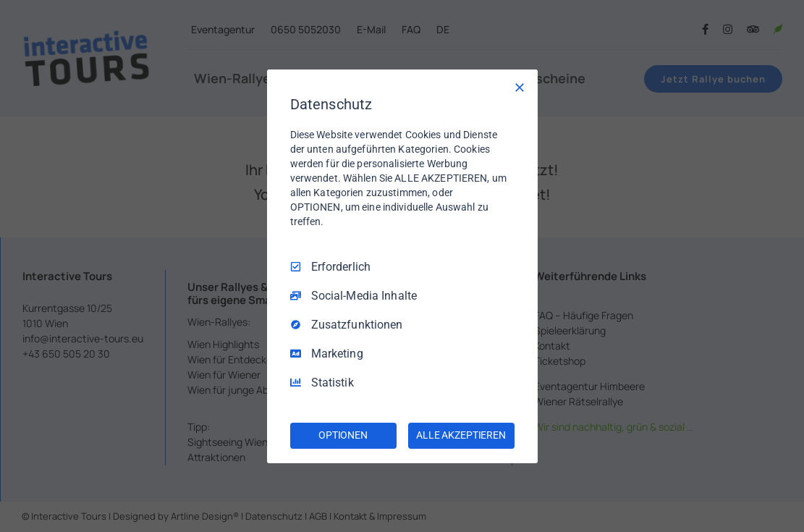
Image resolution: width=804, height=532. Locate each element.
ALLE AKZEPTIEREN (461, 435)
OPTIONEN (343, 435)
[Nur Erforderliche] (520, 87)
